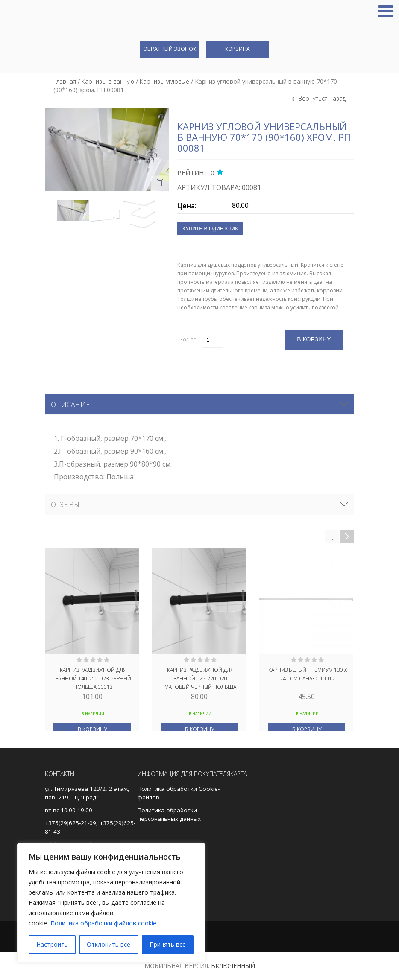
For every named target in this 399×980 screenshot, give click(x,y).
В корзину (92, 729)
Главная (65, 81)
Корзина (238, 49)
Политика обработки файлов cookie (103, 923)
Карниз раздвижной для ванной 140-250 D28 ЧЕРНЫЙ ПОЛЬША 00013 (93, 678)
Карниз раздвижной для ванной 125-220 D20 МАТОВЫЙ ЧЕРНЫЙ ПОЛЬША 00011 (200, 678)
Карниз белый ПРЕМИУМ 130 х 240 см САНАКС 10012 (308, 674)
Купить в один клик (210, 229)
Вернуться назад (321, 98)
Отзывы (65, 505)
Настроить (52, 944)
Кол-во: (189, 340)
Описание (70, 405)
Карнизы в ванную (108, 81)
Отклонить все (109, 944)
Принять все (168, 944)
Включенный (233, 966)
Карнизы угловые (164, 81)
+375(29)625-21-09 (70, 823)
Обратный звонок (170, 49)
